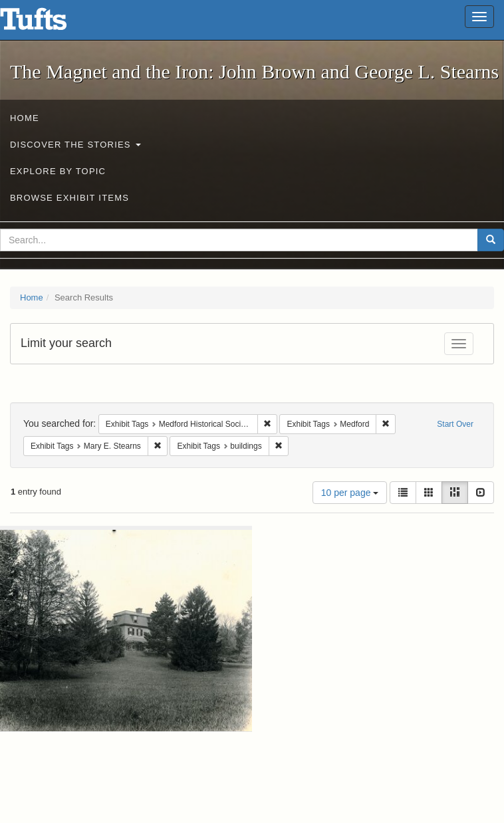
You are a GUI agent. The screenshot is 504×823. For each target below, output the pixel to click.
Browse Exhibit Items (69, 198)
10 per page (350, 493)
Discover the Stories (75, 145)
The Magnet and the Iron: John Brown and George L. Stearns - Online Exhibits (50, 23)
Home (25, 118)
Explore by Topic (58, 171)
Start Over (455, 424)
